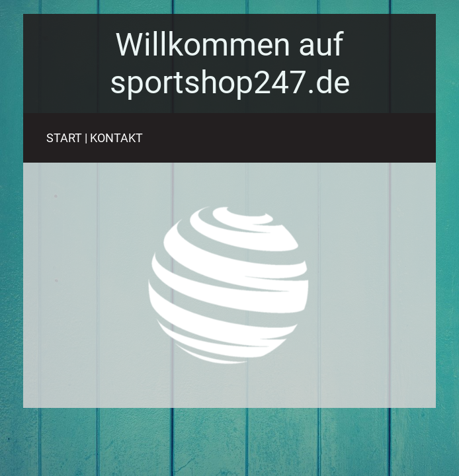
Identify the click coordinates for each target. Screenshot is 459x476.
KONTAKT (116, 138)
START (64, 138)
